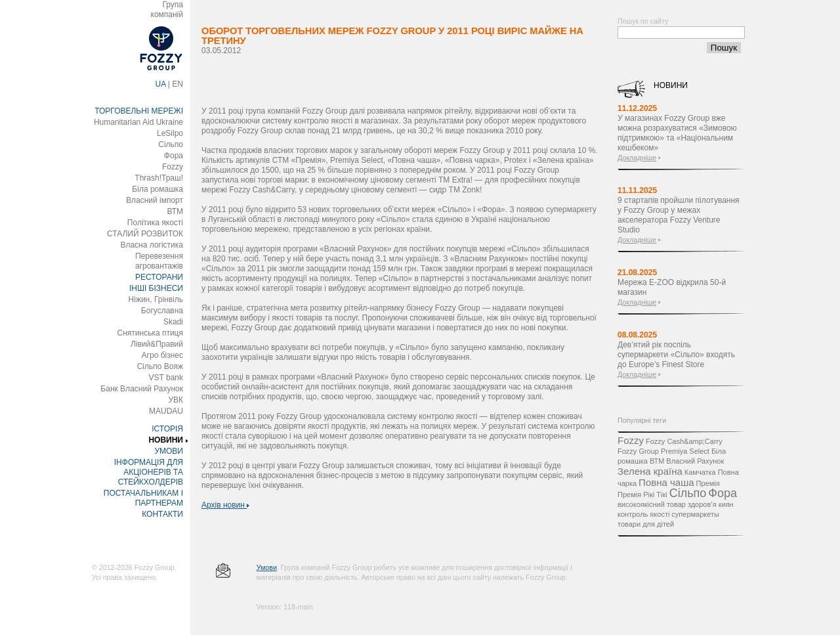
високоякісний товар (652, 504)
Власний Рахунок (695, 461)
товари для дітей (646, 524)
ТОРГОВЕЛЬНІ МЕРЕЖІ (139, 111)
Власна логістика (152, 245)
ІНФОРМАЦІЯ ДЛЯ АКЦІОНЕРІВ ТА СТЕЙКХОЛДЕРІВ (149, 472)
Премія (708, 483)
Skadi (173, 322)
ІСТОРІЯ (167, 429)
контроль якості (643, 514)
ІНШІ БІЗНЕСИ (156, 288)
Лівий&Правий (157, 344)
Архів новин (225, 505)
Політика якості (155, 223)
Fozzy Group (638, 451)
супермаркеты (695, 514)
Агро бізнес (162, 355)
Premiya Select (685, 451)
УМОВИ (169, 451)
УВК (176, 400)
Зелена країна (650, 471)
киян (726, 504)
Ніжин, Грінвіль (156, 299)
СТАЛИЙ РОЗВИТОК (145, 234)
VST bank (166, 378)
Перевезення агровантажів (159, 261)
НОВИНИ (166, 440)
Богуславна (162, 311)
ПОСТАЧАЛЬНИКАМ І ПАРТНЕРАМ (143, 498)
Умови (267, 567)
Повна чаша (666, 482)
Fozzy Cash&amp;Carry (684, 441)
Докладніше (637, 158)
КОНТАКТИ (162, 514)
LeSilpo (170, 133)
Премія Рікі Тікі (642, 494)
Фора (174, 156)
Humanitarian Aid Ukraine (138, 122)
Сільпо (171, 144)
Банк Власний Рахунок (142, 389)
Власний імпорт (155, 200)
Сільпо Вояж (160, 366)
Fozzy (173, 167)
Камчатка (700, 472)
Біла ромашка (157, 189)
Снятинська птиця (150, 333)
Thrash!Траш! (159, 178)
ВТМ (175, 211)
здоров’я (702, 504)
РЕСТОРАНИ (159, 277)
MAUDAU (166, 411)
